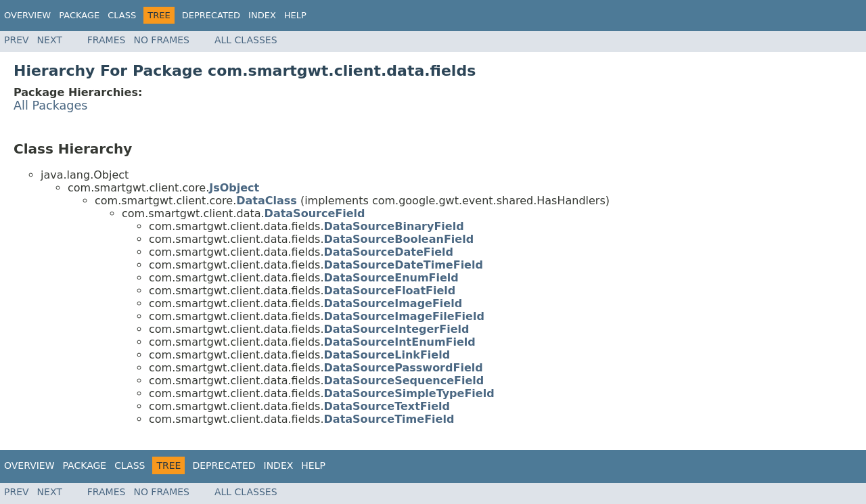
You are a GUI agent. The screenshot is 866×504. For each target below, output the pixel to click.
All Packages (51, 106)
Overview (27, 15)
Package (79, 15)
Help (295, 15)
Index (262, 15)
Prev (17, 40)
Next (50, 40)
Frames (107, 40)
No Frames (161, 40)
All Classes (246, 40)
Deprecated (211, 15)
